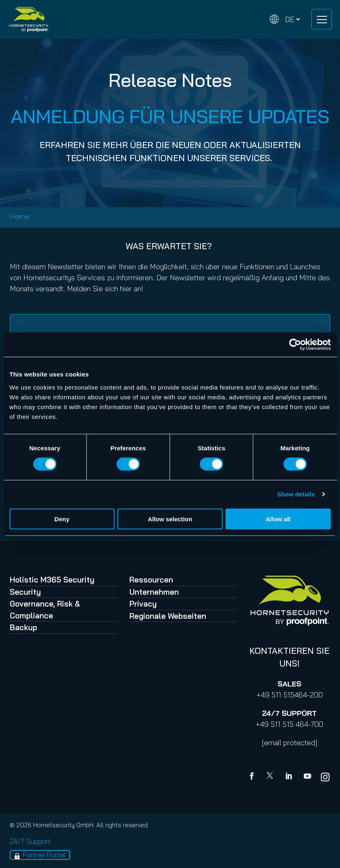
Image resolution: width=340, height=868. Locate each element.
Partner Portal (44, 855)
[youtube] (307, 777)
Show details (296, 494)
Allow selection (170, 519)
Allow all (278, 519)
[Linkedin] (289, 777)
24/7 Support (30, 841)
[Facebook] (253, 777)
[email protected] (290, 743)
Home (20, 216)
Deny (62, 519)
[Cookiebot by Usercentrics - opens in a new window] (295, 345)
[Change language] (285, 19)
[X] (271, 777)
